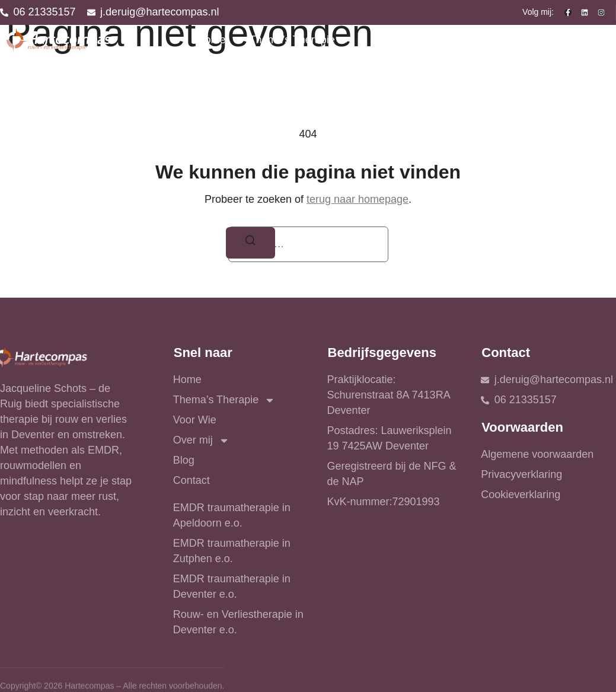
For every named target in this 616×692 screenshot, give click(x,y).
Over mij (470, 40)
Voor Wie (397, 40)
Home (211, 40)
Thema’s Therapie (300, 40)
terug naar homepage (358, 199)
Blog (533, 40)
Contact (586, 40)
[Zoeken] (251, 243)
